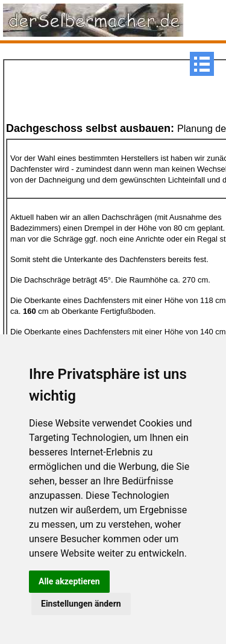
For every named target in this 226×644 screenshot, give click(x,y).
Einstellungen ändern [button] (81, 604)
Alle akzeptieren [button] (69, 581)
